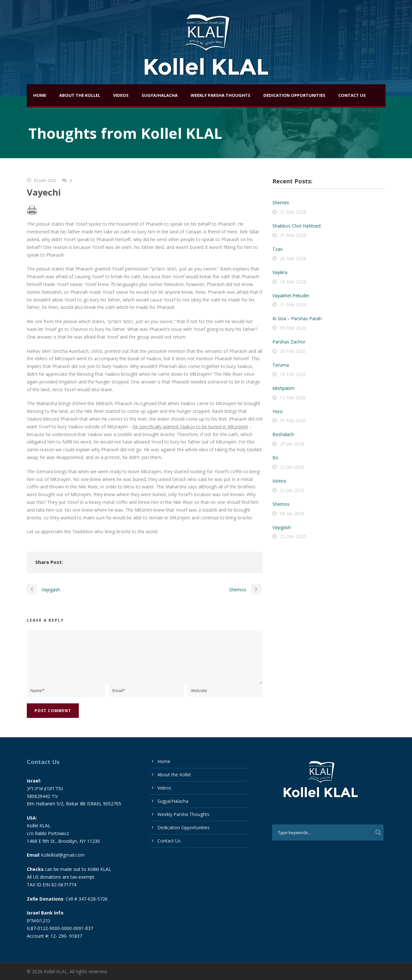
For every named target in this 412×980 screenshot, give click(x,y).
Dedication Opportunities (294, 95)
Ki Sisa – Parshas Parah (297, 318)
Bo (275, 458)
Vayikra (280, 272)
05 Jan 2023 (45, 181)
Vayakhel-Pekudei (291, 296)
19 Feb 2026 (293, 374)
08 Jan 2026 (292, 513)
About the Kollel (80, 95)
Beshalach (283, 434)
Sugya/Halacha (160, 95)
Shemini (281, 203)
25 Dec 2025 (293, 536)
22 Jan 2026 (292, 467)
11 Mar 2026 (293, 305)
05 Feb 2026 (293, 420)
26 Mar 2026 (293, 258)
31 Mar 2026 (293, 212)
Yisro (278, 411)
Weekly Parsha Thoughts (221, 95)
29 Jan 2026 (292, 444)
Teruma (281, 365)
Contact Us (352, 95)
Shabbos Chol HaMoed (296, 226)
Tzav (277, 249)
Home (40, 95)
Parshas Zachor (289, 342)
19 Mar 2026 (293, 282)
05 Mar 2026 (293, 328)
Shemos (281, 504)
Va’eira (279, 481)
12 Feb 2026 (293, 398)
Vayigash (282, 527)
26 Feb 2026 (293, 351)
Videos (121, 95)
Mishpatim (283, 388)
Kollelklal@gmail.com (63, 855)
